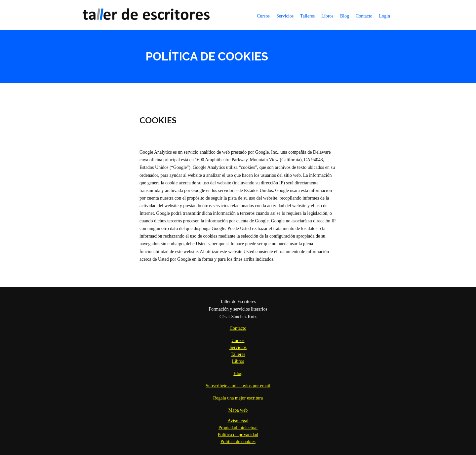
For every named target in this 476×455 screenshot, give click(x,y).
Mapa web (238, 410)
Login (385, 16)
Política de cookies (238, 442)
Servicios (285, 16)
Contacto (364, 16)
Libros (327, 16)
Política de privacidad (238, 435)
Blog (345, 16)
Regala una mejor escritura (238, 398)
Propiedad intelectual (238, 428)
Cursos (263, 16)
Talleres (307, 16)
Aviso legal (238, 421)
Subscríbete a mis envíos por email (238, 386)
